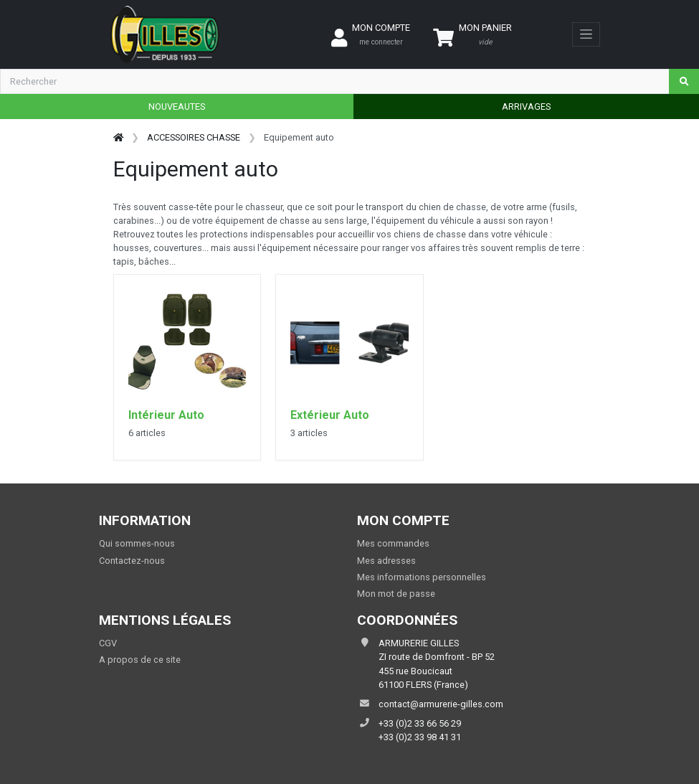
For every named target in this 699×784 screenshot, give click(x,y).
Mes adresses (386, 561)
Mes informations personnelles (422, 577)
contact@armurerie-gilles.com (441, 704)
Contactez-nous (132, 561)
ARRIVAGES (526, 107)
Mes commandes (393, 543)
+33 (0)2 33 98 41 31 (420, 737)
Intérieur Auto (166, 415)
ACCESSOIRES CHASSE (194, 137)
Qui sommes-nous (137, 543)
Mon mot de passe (396, 594)
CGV (108, 643)
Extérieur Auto (330, 415)
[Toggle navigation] (586, 34)
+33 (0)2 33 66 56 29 (420, 723)
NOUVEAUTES (177, 107)
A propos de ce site (140, 660)
